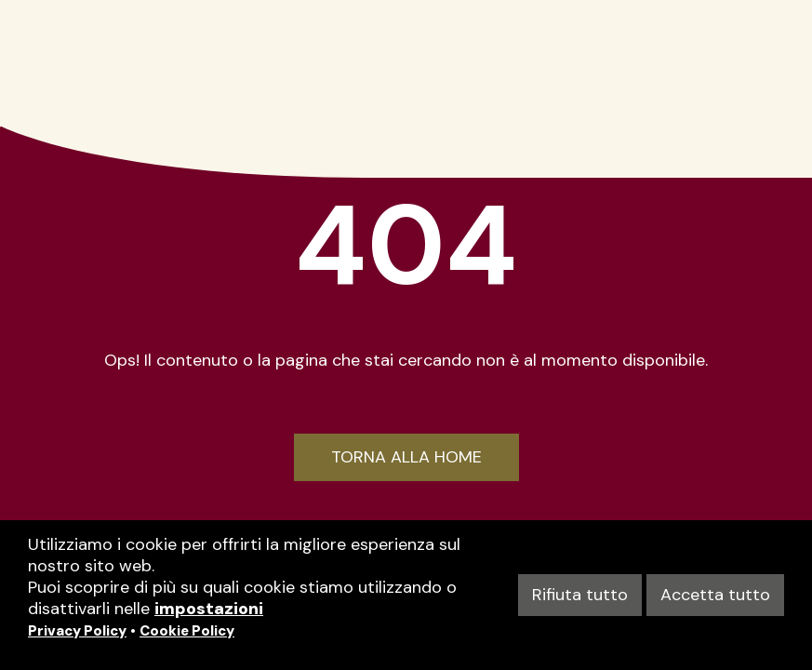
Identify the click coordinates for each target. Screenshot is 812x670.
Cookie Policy (187, 631)
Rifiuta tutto (580, 595)
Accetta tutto (715, 595)
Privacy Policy (77, 631)
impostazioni (209, 609)
